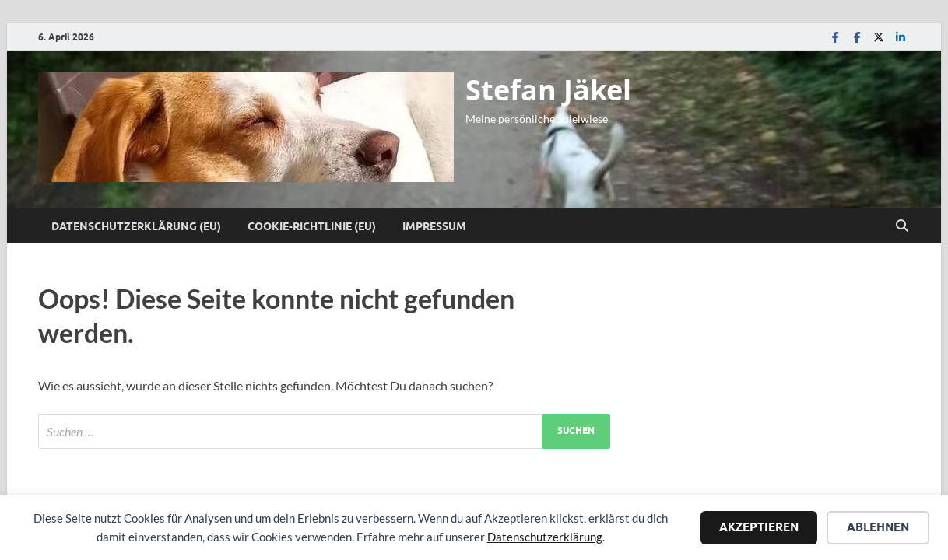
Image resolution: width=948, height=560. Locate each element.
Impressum (434, 226)
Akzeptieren (759, 527)
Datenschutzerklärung (545, 537)
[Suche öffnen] (902, 226)
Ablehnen (878, 527)
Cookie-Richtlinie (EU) (312, 226)
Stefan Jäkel (548, 90)
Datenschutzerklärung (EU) (136, 226)
